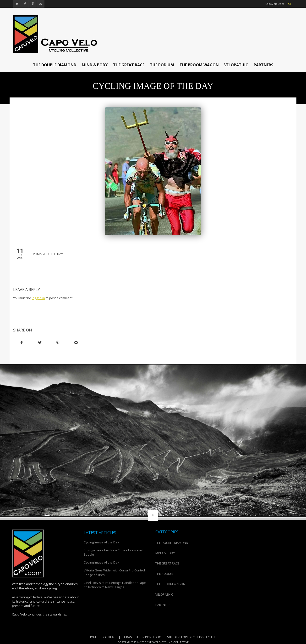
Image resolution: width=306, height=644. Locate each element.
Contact (110, 637)
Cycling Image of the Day (101, 542)
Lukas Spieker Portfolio (142, 637)
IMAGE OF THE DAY (50, 254)
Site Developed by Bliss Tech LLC (192, 637)
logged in (38, 298)
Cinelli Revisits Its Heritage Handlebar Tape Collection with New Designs (115, 585)
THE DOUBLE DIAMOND (55, 65)
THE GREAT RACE (129, 65)
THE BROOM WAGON (199, 65)
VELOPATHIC (236, 65)
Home (93, 637)
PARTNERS (263, 65)
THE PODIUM (162, 65)
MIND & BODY (95, 65)
